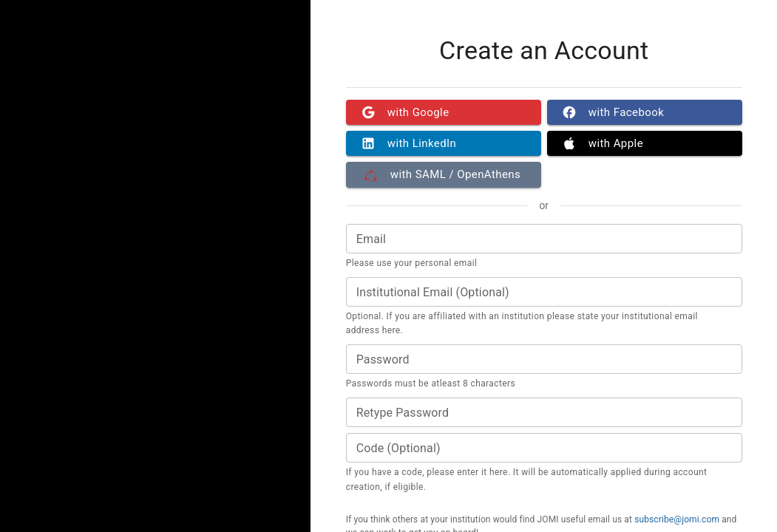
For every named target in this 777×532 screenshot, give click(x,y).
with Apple (645, 143)
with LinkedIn (444, 143)
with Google (444, 112)
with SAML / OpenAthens (444, 174)
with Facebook (645, 112)
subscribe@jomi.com (677, 519)
